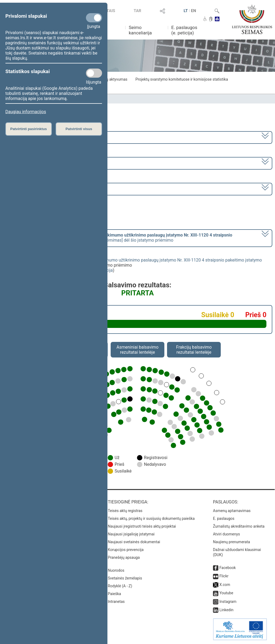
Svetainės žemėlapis (125, 578)
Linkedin (226, 610)
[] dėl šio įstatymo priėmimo (119, 238)
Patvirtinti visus (79, 129)
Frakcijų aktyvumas (111, 79)
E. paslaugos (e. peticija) (184, 30)
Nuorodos (116, 570)
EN (193, 11)
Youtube (226, 593)
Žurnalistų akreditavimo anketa (239, 526)
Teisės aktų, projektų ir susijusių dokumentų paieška (151, 518)
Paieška (115, 594)
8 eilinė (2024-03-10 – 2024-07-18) (39, 163)
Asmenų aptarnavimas (232, 511)
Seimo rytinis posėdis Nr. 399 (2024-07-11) (47, 189)
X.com (225, 585)
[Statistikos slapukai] (94, 73)
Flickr (224, 576)
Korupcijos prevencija (126, 550)
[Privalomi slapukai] (94, 18)
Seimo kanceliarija (140, 30)
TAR (137, 11)
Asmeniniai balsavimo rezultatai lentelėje (137, 350)
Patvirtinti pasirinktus (28, 129)
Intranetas (116, 602)
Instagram (228, 602)
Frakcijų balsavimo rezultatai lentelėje (194, 350)
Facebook (228, 568)
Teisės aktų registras (125, 511)
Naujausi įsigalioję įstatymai (131, 534)
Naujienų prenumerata (231, 542)
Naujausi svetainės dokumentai (134, 542)
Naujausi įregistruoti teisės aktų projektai (142, 526)
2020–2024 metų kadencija (32, 137)
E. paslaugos (224, 518)
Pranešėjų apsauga (124, 557)
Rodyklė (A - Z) (120, 586)
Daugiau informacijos (26, 112)
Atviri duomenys (226, 534)
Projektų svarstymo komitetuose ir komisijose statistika (182, 79)
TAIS (111, 11)
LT (186, 11)
